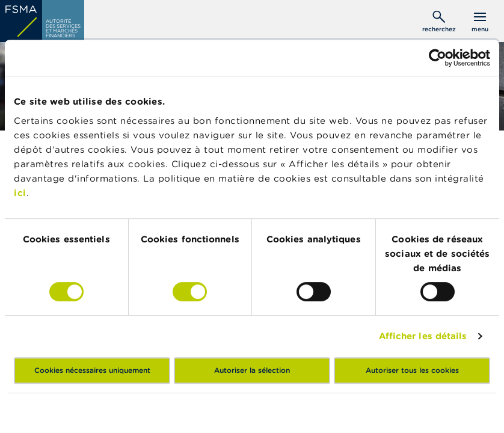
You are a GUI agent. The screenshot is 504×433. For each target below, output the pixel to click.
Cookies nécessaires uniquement (92, 370)
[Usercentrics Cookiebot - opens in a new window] (438, 58)
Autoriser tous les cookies (412, 370)
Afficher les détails (423, 336)
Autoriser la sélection (252, 370)
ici (20, 193)
